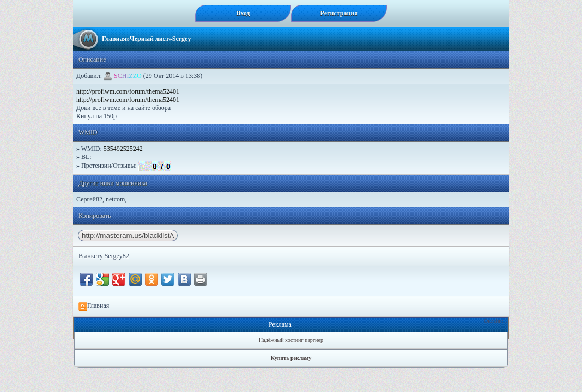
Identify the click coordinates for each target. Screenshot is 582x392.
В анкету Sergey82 (104, 256)
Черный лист (149, 39)
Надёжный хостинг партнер (291, 340)
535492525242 (123, 149)
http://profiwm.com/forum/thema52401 (128, 91)
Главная (114, 39)
